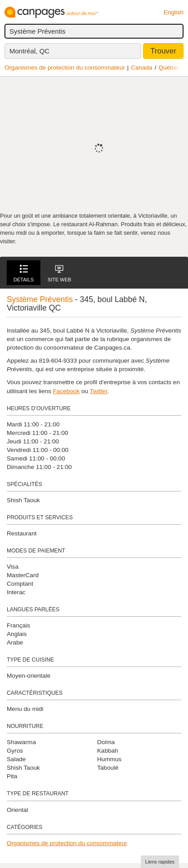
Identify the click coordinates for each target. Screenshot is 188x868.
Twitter (98, 391)
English (173, 12)
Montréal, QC (29, 51)
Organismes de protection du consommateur (65, 68)
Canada (142, 68)
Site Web (59, 274)
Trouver (163, 51)
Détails (24, 274)
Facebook (66, 391)
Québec (169, 68)
